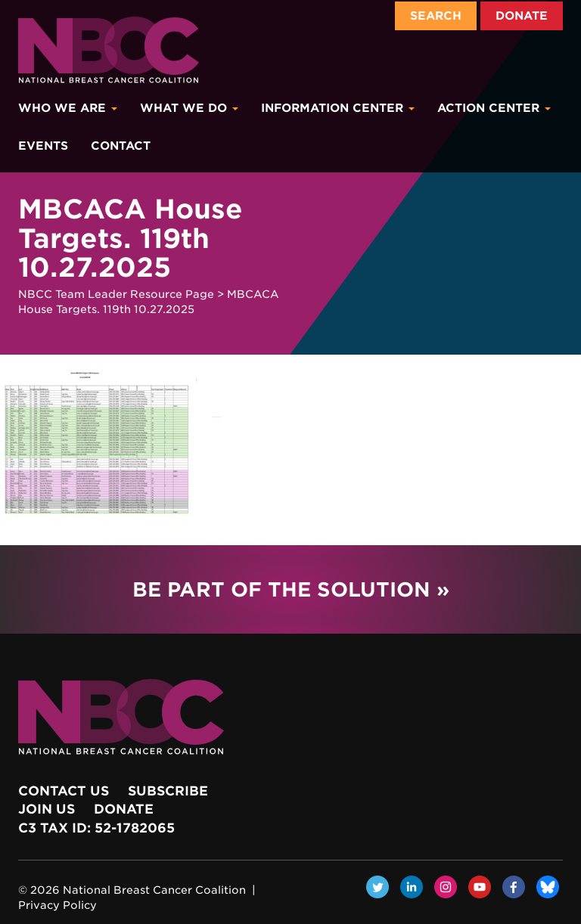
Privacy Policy (57, 905)
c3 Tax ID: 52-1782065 (96, 828)
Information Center (338, 108)
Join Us (47, 809)
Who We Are (68, 108)
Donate (522, 16)
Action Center (494, 108)
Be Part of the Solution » (291, 589)
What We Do (189, 108)
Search (436, 16)
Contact (121, 146)
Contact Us (64, 791)
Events (43, 146)
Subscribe (168, 791)
